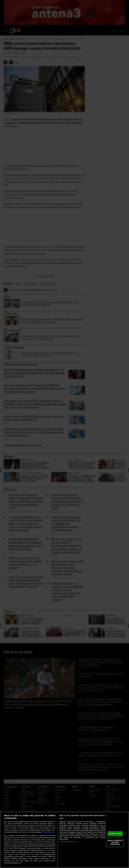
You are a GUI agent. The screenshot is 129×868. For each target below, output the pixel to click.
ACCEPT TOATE (115, 834)
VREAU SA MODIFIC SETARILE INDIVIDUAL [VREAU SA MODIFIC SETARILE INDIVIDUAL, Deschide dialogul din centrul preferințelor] (115, 842)
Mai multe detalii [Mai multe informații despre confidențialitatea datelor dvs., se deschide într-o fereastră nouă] (49, 832)
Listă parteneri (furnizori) (68, 842)
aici (45, 850)
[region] (64, 840)
